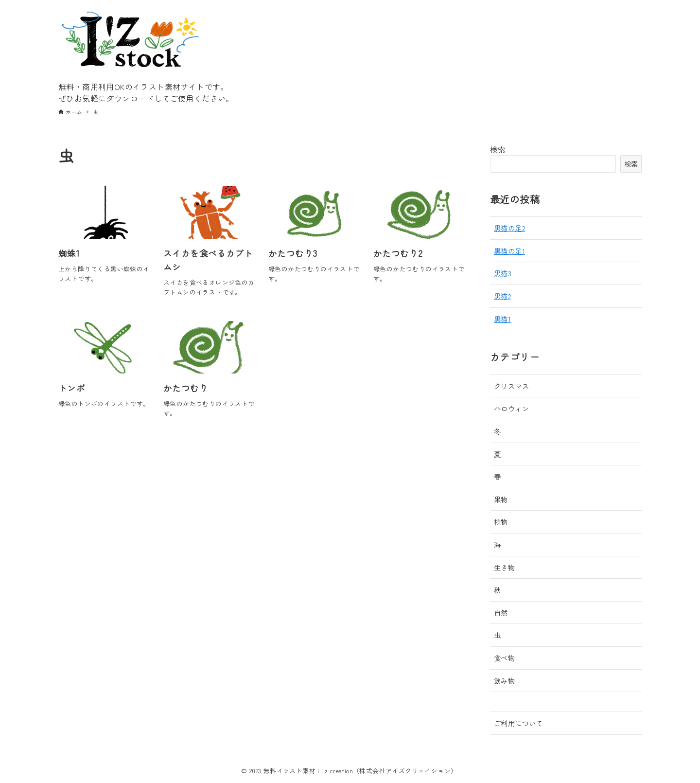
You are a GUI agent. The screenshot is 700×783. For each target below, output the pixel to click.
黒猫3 (503, 273)
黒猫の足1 (509, 251)
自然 (501, 613)
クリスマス (511, 386)
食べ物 (504, 658)
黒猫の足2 (509, 228)
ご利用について (518, 723)
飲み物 (504, 681)
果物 (501, 499)
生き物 (504, 567)
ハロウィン (511, 408)
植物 (501, 522)
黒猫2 (502, 296)
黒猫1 (502, 319)
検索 (498, 149)
